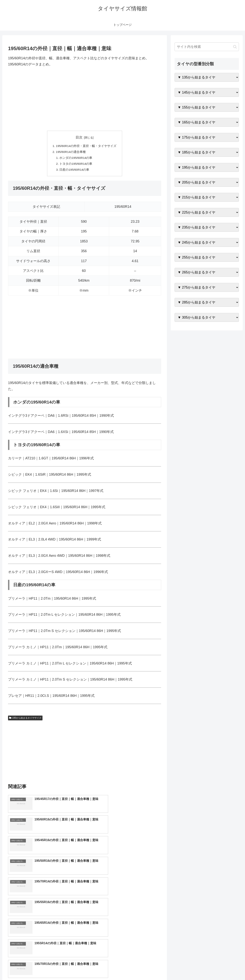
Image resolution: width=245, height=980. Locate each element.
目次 (79, 137)
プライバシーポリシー (226, 968)
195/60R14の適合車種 (71, 152)
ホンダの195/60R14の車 (76, 158)
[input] (207, 47)
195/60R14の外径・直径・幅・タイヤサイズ (86, 146)
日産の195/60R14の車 (75, 171)
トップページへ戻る (196, 968)
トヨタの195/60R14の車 (76, 165)
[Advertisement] (85, 99)
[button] (235, 47)
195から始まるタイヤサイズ (25, 719)
